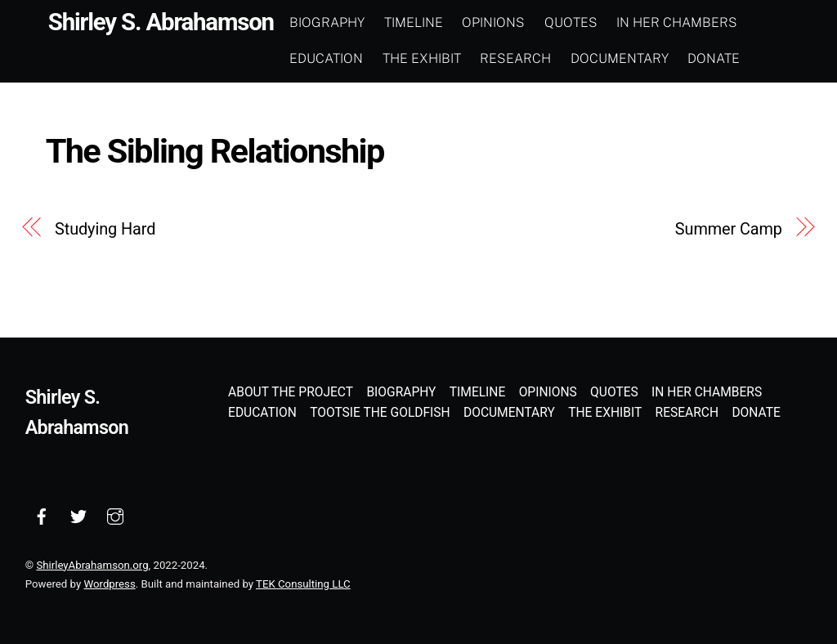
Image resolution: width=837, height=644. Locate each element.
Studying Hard (105, 229)
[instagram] (115, 515)
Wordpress (109, 584)
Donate (714, 58)
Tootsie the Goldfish (380, 413)
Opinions (493, 22)
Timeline (414, 22)
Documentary (620, 58)
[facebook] (42, 515)
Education (326, 58)
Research (515, 58)
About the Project (291, 392)
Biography (327, 22)
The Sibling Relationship (215, 151)
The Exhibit (422, 58)
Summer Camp (729, 229)
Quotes (571, 22)
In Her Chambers (677, 22)
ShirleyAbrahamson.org (92, 565)
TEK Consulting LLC (303, 584)
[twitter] (78, 515)
